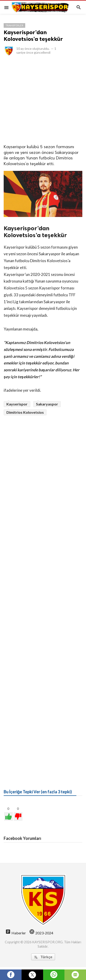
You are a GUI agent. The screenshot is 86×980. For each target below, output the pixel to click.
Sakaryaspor (47, 404)
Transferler (14, 25)
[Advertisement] (43, 100)
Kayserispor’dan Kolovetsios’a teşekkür (33, 36)
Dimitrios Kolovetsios (25, 412)
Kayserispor (17, 404)
